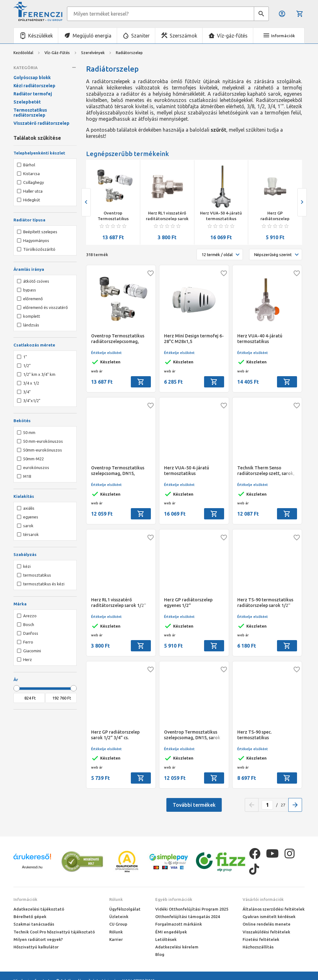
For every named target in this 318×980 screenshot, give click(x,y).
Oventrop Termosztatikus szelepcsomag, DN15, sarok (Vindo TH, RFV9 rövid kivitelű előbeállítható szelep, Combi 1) (192, 735)
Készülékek (41, 36)
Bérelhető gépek (30, 917)
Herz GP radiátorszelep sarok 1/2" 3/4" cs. (115, 735)
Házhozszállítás (258, 947)
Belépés (282, 14)
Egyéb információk (174, 899)
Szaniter (140, 36)
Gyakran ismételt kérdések (269, 917)
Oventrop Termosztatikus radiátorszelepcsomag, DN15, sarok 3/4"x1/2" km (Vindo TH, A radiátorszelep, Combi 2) (113, 216)
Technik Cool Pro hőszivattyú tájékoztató (54, 932)
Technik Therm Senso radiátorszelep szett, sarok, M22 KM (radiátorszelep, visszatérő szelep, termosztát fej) (266, 471)
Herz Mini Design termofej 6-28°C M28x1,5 (194, 339)
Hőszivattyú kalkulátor (36, 947)
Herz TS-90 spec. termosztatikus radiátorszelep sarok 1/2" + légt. (266, 735)
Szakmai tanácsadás (34, 924)
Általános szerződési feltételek (274, 909)
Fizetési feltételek (261, 939)
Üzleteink (119, 917)
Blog (160, 954)
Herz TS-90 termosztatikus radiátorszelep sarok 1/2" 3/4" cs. (265, 603)
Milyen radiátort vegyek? (38, 939)
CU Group (118, 924)
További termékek (194, 805)
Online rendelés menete (267, 924)
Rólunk (116, 899)
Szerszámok (183, 36)
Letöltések (166, 939)
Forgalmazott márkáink (179, 924)
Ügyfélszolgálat (125, 909)
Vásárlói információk (263, 899)
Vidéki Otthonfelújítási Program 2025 (192, 909)
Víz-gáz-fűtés (232, 36)
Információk (25, 899)
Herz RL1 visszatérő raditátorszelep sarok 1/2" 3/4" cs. (167, 216)
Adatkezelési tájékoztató (39, 909)
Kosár (300, 14)
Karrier (116, 939)
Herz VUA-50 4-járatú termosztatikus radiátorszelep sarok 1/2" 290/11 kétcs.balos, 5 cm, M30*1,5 (221, 216)
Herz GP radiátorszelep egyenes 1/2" (275, 216)
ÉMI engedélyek (171, 932)
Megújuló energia (92, 36)
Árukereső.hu (32, 867)
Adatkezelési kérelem (177, 947)
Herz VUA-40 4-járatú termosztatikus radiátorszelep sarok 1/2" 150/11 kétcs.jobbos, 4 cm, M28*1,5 (264, 339)
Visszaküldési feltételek (266, 932)
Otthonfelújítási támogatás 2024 (187, 917)
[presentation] (86, 202)
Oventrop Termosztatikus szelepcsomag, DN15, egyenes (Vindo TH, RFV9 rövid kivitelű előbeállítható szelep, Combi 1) (120, 471)
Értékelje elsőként (106, 353)
